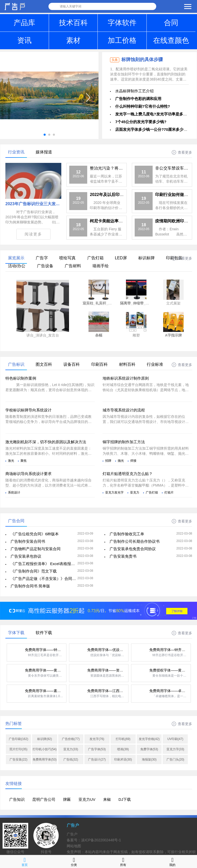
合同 (171, 23)
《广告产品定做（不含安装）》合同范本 (45, 579)
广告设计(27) (97, 759)
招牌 (108, 461)
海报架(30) (149, 759)
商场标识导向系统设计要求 (28, 474)
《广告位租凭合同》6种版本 (35, 534)
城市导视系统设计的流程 (124, 410)
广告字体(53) (97, 749)
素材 (73, 40)
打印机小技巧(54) (45, 749)
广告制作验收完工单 (127, 534)
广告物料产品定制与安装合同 (36, 549)
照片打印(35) (18, 749)
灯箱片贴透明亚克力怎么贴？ (128, 474)
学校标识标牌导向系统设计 (28, 410)
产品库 (24, 23)
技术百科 (73, 23)
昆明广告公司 (44, 799)
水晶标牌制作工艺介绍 (134, 91)
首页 (25, 861)
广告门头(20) (175, 759)
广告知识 (17, 799)
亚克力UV (87, 799)
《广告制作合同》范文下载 (34, 571)
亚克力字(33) (175, 749)
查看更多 (185, 152)
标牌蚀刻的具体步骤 (142, 60)
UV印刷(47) (175, 739)
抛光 (121, 461)
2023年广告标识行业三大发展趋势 (37, 204)
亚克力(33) (71, 749)
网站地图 (74, 846)
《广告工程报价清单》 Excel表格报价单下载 (48, 564)
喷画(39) (123, 749)
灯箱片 (169, 492)
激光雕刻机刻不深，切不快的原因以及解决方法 (46, 442)
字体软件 (122, 23)
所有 (123, 861)
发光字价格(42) (149, 739)
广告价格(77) (71, 739)
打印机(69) (123, 739)
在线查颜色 (171, 40)
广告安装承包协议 (26, 556)
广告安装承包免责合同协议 (133, 549)
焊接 (133, 461)
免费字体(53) (149, 749)
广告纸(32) (71, 759)
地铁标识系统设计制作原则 (126, 378)
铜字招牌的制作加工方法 (124, 442)
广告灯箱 (152, 492)
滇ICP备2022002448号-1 (101, 840)
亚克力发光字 (114, 492)
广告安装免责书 (123, 556)
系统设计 (14, 492)
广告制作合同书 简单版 (30, 586)
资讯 (24, 40)
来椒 (107, 799)
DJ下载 (125, 799)
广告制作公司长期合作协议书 (135, 541)
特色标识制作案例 (21, 378)
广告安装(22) (18, 759)
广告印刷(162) (18, 739)
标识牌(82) (45, 739)
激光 (11, 461)
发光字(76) (97, 739)
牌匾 (67, 799)
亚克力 (135, 492)
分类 (74, 861)
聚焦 (24, 461)
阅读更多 (33, 234)
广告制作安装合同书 (28, 541)
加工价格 (122, 40)
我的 (172, 861)
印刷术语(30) (123, 759)
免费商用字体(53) (45, 759)
